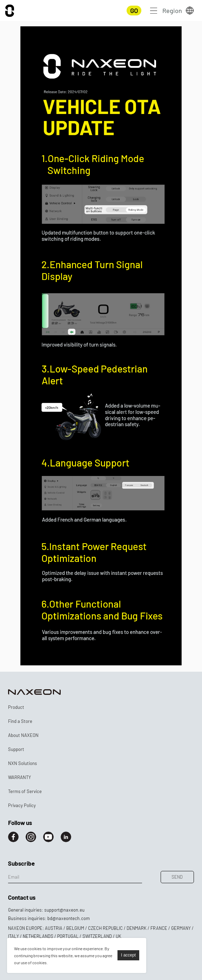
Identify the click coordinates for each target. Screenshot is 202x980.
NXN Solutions (22, 763)
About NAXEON (23, 735)
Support (16, 749)
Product (16, 707)
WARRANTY (19, 777)
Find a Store (20, 721)
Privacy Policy (22, 805)
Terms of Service (25, 791)
